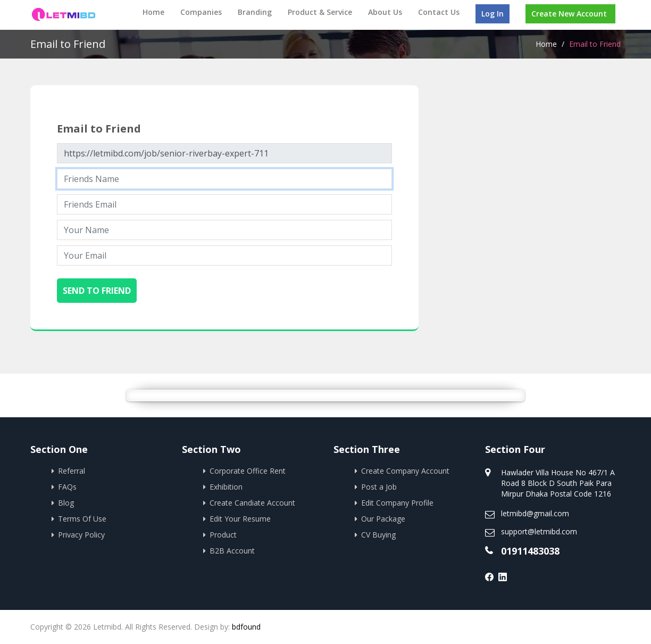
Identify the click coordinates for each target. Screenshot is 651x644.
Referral (72, 471)
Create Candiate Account (252, 503)
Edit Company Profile (397, 503)
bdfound (246, 627)
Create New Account (569, 14)
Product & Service (320, 12)
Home (153, 12)
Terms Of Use (82, 519)
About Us (385, 12)
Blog (66, 503)
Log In (493, 14)
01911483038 (530, 551)
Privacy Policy (81, 535)
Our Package (383, 519)
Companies (201, 12)
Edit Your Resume (240, 519)
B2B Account (232, 551)
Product (223, 535)
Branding (255, 12)
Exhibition (226, 487)
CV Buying (378, 535)
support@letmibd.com (539, 531)
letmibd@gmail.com (535, 513)
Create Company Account (405, 471)
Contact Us (439, 12)
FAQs (67, 487)
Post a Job (379, 487)
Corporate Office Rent (248, 471)
